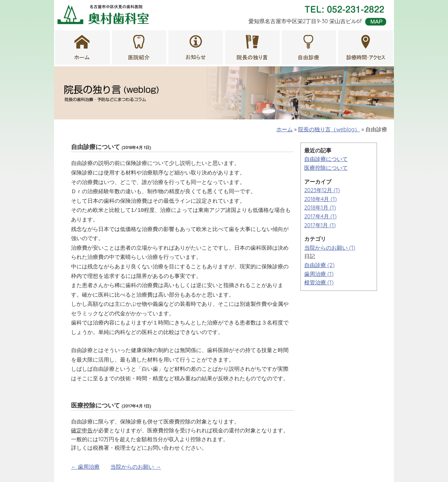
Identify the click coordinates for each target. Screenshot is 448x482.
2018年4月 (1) (321, 199)
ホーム (285, 129)
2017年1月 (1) (320, 225)
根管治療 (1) (319, 282)
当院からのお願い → (136, 451)
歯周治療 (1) (319, 274)
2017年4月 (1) (320, 216)
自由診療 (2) (319, 265)
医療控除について (326, 168)
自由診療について (326, 159)
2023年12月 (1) (322, 190)
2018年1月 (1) (320, 207)
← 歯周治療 (85, 451)
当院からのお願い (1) (330, 248)
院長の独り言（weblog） (329, 129)
